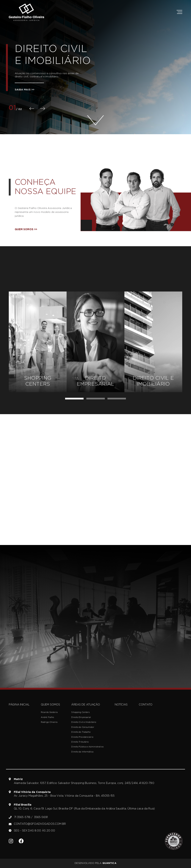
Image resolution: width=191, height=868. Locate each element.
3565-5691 (41, 817)
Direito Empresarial (81, 717)
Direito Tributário (80, 742)
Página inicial (19, 705)
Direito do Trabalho (81, 732)
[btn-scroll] (95, 116)
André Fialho (47, 717)
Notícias (121, 705)
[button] (74, 399)
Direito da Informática (82, 752)
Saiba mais (25, 89)
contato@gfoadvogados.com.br (37, 824)
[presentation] (32, 109)
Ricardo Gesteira (49, 712)
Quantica (109, 863)
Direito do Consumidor (83, 727)
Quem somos (26, 229)
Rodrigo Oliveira (49, 722)
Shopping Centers (80, 712)
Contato (146, 705)
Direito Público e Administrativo (87, 747)
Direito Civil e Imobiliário (84, 722)
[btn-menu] (179, 13)
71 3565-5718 (23, 817)
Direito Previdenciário (82, 737)
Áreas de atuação (86, 705)
